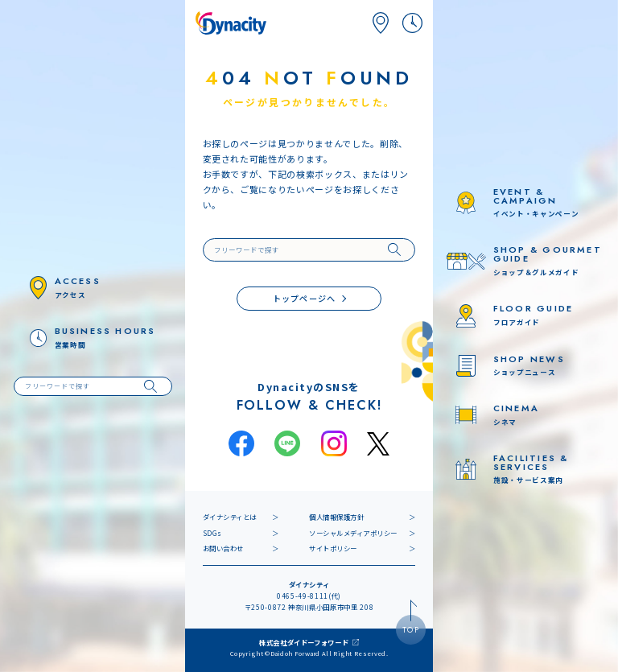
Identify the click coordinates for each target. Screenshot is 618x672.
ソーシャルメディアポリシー (353, 533)
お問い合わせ (223, 548)
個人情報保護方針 (336, 517)
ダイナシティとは (230, 517)
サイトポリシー (333, 548)
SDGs (212, 533)
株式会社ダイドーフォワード (304, 642)
